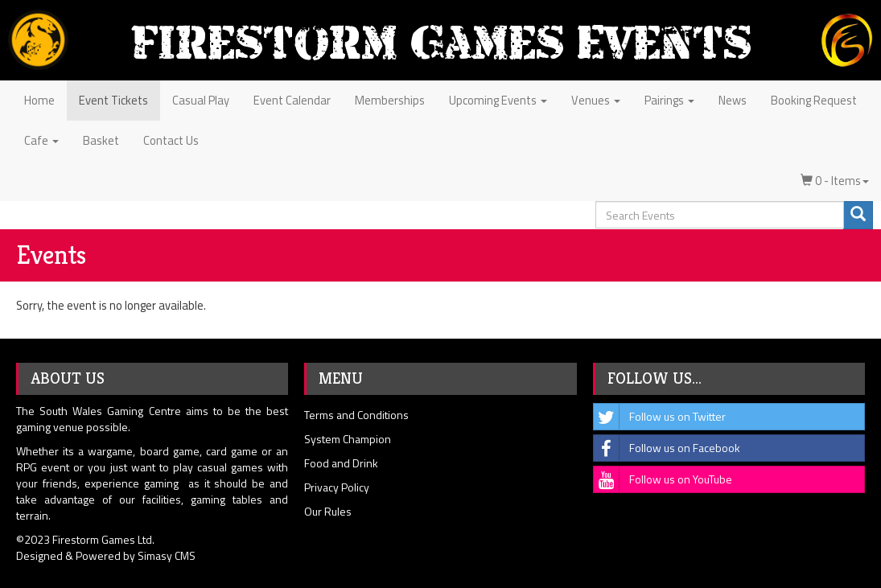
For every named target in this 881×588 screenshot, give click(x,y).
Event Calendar (292, 100)
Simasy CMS (167, 555)
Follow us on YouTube (663, 479)
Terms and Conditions (356, 415)
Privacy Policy (337, 487)
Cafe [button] (41, 140)
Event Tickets (113, 100)
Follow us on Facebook (667, 448)
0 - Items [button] (835, 181)
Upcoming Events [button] (498, 100)
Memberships (390, 100)
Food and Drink (341, 463)
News (733, 100)
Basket (101, 140)
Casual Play (201, 100)
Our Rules (328, 511)
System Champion (348, 439)
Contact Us (171, 140)
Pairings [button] (669, 100)
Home (39, 100)
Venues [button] (596, 100)
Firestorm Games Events (441, 42)
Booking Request (814, 100)
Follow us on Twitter (660, 417)
